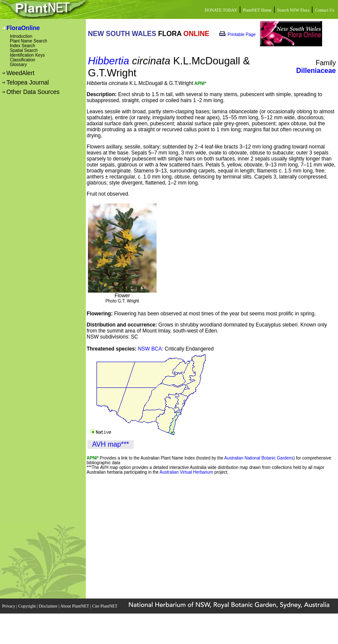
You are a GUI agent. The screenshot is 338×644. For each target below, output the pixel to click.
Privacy (9, 606)
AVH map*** (111, 444)
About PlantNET (75, 606)
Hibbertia (109, 61)
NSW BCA (150, 349)
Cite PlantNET (105, 606)
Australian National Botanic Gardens (259, 458)
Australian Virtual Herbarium (186, 472)
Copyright (28, 606)
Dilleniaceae (316, 71)
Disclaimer (48, 606)
